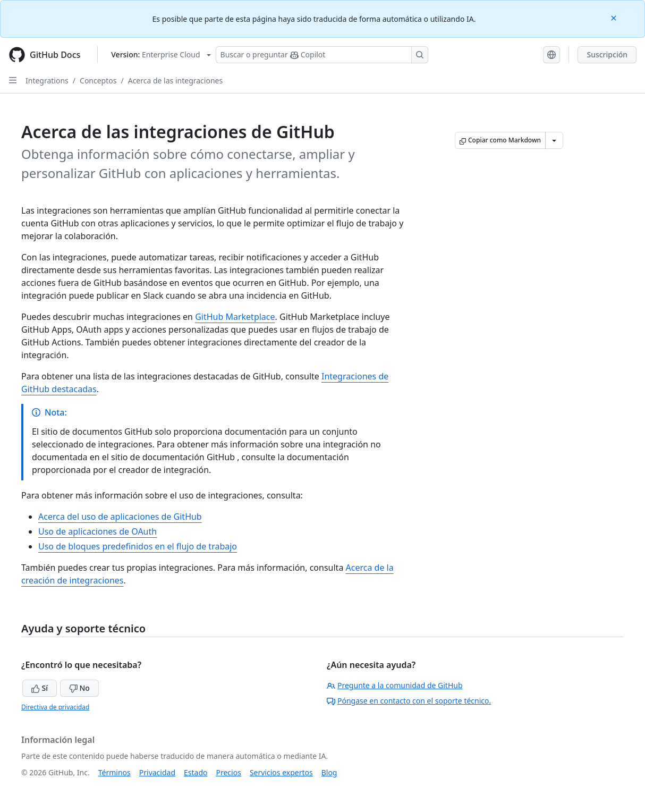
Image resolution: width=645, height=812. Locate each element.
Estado (196, 772)
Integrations (47, 81)
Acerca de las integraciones (175, 81)
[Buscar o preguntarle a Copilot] (322, 55)
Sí (40, 688)
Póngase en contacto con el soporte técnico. (409, 701)
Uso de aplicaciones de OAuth (97, 531)
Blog (329, 772)
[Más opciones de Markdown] (554, 140)
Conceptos (98, 81)
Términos (114, 772)
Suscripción (607, 54)
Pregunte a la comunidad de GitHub (395, 685)
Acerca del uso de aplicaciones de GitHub (120, 517)
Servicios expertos (281, 772)
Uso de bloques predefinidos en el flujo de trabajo (138, 546)
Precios (229, 772)
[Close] (615, 17)
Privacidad (157, 772)
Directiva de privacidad (55, 707)
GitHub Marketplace (235, 317)
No (79, 688)
